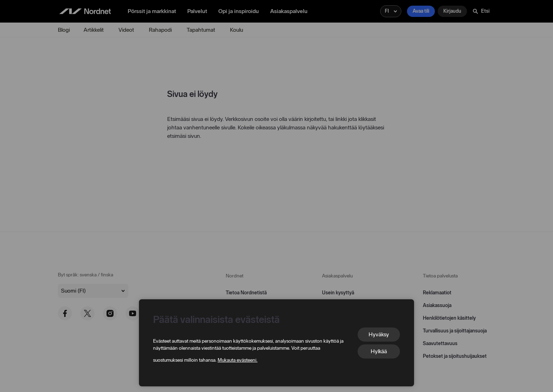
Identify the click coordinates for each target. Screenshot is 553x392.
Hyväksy (379, 334)
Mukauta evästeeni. (238, 360)
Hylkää (379, 351)
